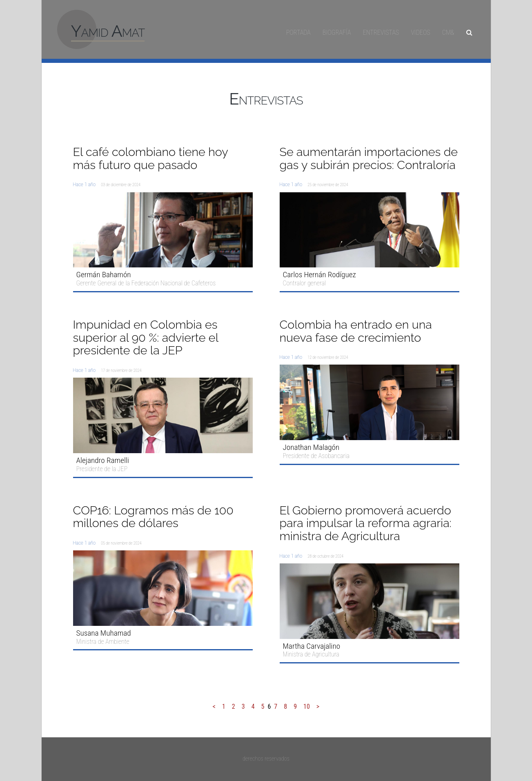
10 (307, 706)
